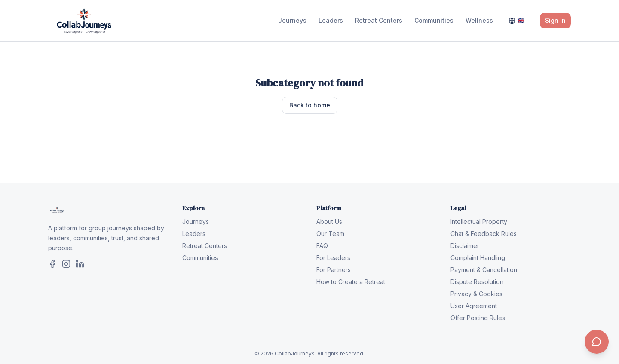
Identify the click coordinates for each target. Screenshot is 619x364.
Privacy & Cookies (477, 294)
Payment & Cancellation (484, 270)
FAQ (322, 246)
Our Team (330, 234)
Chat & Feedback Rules (484, 234)
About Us (329, 222)
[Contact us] (597, 342)
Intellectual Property (479, 222)
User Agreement (474, 306)
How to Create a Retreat (351, 282)
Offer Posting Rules (478, 318)
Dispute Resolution (477, 282)
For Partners (334, 270)
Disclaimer (465, 246)
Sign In (555, 20)
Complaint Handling (478, 258)
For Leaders (333, 258)
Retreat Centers (379, 20)
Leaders (331, 20)
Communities (434, 20)
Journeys (292, 20)
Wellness (479, 20)
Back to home (310, 105)
